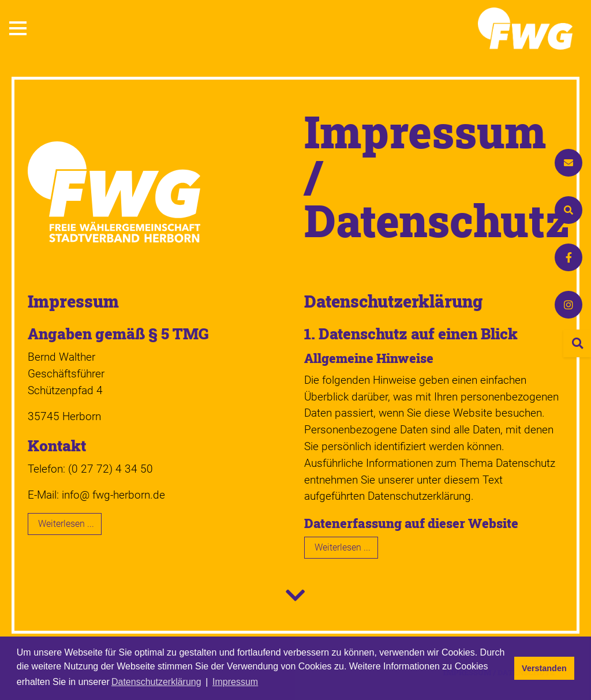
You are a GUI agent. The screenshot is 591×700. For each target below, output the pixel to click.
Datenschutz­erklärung (393, 301)
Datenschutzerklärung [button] (156, 682)
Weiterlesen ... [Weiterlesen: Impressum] (66, 524)
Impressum (73, 301)
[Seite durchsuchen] (577, 343)
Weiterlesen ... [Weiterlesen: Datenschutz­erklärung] (343, 547)
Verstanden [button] (544, 668)
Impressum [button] (235, 682)
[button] (18, 28)
